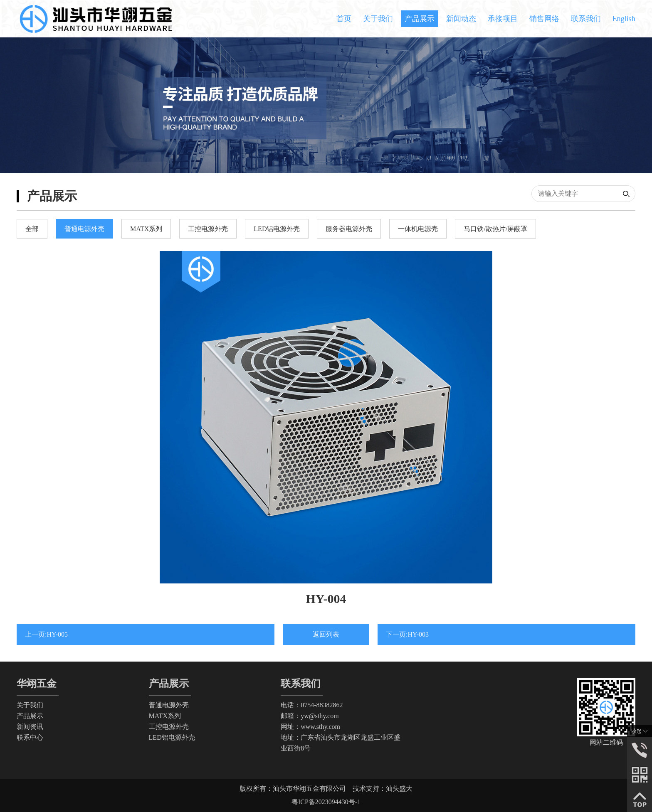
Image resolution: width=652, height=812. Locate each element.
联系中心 (30, 737)
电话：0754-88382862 (312, 705)
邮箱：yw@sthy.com (310, 716)
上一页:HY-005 (46, 634)
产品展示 (420, 19)
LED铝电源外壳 (172, 737)
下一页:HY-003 (407, 634)
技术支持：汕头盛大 (383, 789)
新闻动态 (461, 19)
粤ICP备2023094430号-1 (326, 802)
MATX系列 (165, 716)
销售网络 (544, 19)
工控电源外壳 (169, 727)
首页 (344, 19)
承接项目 (503, 19)
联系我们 (586, 19)
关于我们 (378, 19)
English (624, 19)
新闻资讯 (30, 727)
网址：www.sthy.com (310, 727)
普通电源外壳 (169, 705)
